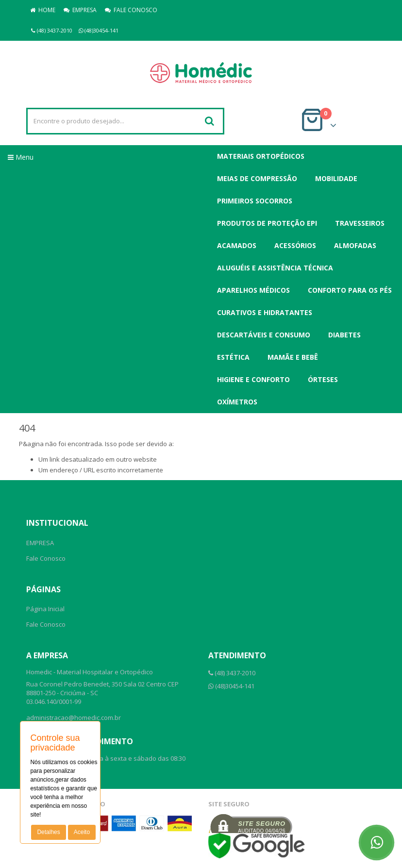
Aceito (82, 832)
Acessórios (295, 245)
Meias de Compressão (257, 178)
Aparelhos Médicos (253, 290)
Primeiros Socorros (255, 201)
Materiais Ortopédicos (261, 156)
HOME (43, 10)
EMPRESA (80, 10)
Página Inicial (45, 609)
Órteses (323, 379)
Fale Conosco (46, 558)
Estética (233, 357)
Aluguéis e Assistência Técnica (275, 268)
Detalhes (48, 832)
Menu (21, 157)
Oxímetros (237, 402)
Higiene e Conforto (253, 379)
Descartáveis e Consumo (264, 335)
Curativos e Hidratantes (265, 312)
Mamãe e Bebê (293, 357)
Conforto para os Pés (350, 290)
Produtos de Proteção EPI (267, 223)
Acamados (237, 245)
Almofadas (355, 245)
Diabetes (344, 335)
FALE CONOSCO (131, 10)
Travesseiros (360, 223)
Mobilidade (336, 178)
